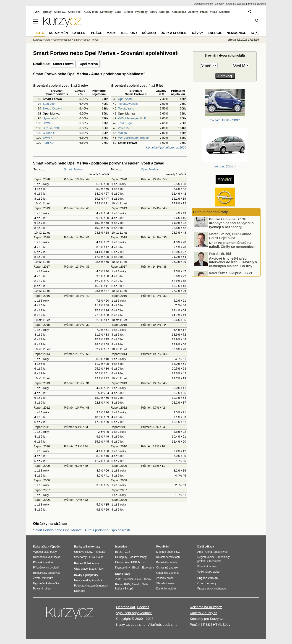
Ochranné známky (167, 568)
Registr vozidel (206, 557)
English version (207, 578)
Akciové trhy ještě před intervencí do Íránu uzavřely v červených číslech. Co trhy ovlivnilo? (233, 269)
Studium (261, 4)
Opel (144, 169)
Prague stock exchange (212, 589)
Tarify (154, 12)
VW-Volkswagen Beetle (133, 138)
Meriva (153, 169)
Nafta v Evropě (124, 589)
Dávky (197, 33)
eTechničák (214, 561)
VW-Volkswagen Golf (132, 118)
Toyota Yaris (126, 108)
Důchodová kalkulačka (47, 557)
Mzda (93, 569)
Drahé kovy (123, 574)
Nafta (145, 584)
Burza (119, 552)
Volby (201, 572)
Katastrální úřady (167, 562)
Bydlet (251, 4)
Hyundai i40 (51, 118)
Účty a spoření (174, 33)
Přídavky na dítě (43, 562)
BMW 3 (48, 123)
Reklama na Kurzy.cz (206, 607)
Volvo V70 (125, 128)
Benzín (136, 584)
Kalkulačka (179, 12)
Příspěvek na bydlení (46, 568)
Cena (209, 552)
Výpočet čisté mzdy (45, 552)
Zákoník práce (165, 578)
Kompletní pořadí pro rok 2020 (166, 147)
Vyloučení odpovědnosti (134, 613)
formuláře (170, 589)
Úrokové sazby (83, 552)
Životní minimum (43, 578)
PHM (127, 584)
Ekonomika (122, 562)
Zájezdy (219, 4)
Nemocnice (236, 33)
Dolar (100, 557)
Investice (121, 547)
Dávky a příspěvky (86, 575)
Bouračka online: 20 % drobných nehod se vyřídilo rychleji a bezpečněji (231, 228)
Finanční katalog (207, 566)
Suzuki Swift (51, 128)
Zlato (118, 12)
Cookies (143, 607)
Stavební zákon (166, 583)
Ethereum (148, 568)
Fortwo (78, 169)
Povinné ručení (42, 589)
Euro (92, 557)
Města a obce (164, 552)
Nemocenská (82, 580)
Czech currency (207, 583)
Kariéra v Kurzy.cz (204, 613)
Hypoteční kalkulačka (46, 583)
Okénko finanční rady (210, 212)
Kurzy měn (91, 12)
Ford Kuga (125, 123)
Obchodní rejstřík (203, 4)
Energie (164, 12)
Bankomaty (93, 547)
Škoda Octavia (52, 108)
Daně (160, 589)
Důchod (149, 33)
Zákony (193, 12)
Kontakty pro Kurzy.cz (206, 619)
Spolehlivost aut (62, 40)
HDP (134, 562)
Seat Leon (49, 104)
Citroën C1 (50, 133)
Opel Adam (125, 99)
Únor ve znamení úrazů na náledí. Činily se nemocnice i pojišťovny (232, 252)
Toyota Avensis (128, 104)
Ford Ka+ (49, 143)
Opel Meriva (89, 64)
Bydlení (79, 33)
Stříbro (146, 579)
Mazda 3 (124, 133)
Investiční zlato (132, 579)
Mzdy (111, 33)
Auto (48, 40)
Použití (195, 624)
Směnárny (80, 557)
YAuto (229, 4)
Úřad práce (81, 569)
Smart (68, 169)
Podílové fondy (137, 557)
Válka (213, 12)
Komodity (106, 12)
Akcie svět (75, 12)
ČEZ (128, 552)
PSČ (177, 552)
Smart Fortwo (63, 64)
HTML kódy (222, 624)
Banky (78, 547)
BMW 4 (48, 138)
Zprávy (47, 12)
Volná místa (91, 563)
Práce (204, 12)
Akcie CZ (60, 12)
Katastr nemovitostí (168, 557)
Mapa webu (212, 572)
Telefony (129, 33)
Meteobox (240, 4)
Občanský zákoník (167, 573)
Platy (100, 569)
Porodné (97, 580)
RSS (207, 624)
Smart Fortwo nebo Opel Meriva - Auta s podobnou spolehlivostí (82, 530)
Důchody (80, 591)
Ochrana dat (126, 607)
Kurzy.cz (38, 40)
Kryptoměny (123, 568)
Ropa (119, 584)
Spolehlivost (221, 552)
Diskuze (225, 12)
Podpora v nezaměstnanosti (91, 586)
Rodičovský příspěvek (46, 573)
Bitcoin (128, 12)
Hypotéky (141, 12)
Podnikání (163, 547)
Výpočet (55, 547)
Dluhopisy (121, 557)
